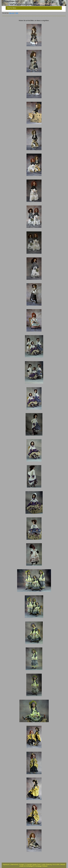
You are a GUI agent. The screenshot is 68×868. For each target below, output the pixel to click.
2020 (17, 13)
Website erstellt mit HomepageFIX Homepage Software (42, 865)
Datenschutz (14, 865)
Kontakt (22, 865)
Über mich (12, 13)
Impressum (6, 865)
